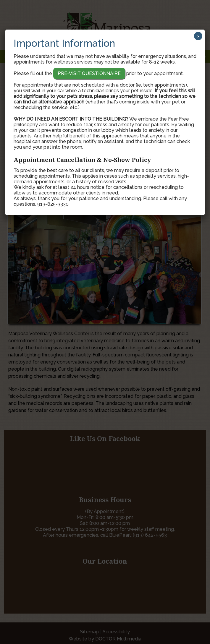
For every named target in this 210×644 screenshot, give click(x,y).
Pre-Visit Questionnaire (89, 73)
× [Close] (198, 36)
